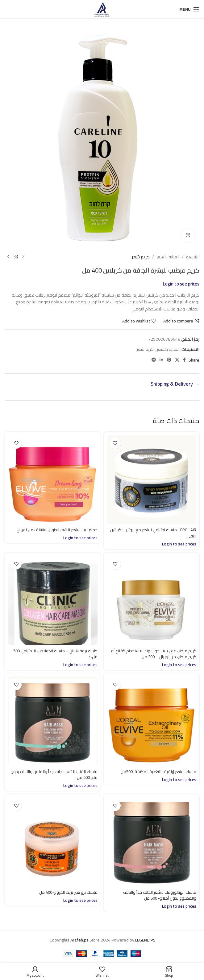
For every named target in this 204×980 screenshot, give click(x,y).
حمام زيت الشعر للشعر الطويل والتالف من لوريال (54, 530)
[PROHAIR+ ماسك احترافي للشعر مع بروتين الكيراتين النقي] (152, 480)
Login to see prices (181, 284)
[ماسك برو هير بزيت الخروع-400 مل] (53, 842)
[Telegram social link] (154, 360)
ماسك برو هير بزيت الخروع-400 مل (67, 892)
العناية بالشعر (168, 257)
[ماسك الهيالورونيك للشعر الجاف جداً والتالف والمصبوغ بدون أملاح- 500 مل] (152, 842)
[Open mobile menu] (189, 9)
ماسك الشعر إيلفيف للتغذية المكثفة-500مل (156, 771)
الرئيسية (193, 257)
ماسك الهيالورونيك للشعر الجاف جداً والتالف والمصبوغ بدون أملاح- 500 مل (158, 895)
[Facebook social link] (184, 360)
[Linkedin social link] (161, 360)
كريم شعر (141, 257)
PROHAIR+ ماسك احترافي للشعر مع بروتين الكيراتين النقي (158, 533)
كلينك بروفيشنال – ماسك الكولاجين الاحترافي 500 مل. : (53, 654)
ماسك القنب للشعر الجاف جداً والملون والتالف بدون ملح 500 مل (57, 775)
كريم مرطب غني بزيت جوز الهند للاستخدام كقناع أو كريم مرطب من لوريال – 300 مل (152, 654)
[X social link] (177, 360)
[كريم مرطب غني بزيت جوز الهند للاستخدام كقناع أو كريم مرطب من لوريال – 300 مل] (152, 600)
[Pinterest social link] (169, 360)
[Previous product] (23, 257)
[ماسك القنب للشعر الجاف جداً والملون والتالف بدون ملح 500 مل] (53, 721)
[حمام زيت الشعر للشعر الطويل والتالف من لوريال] (53, 480)
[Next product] (8, 257)
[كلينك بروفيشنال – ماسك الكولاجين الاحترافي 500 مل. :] (53, 600)
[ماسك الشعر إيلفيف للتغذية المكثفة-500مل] (152, 721)
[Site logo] (102, 9)
